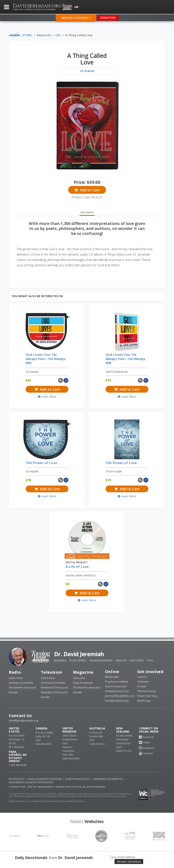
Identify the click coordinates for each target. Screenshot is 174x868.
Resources (44, 35)
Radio (15, 672)
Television (52, 672)
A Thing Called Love (79, 35)
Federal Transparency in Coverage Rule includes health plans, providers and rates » (47, 801)
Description (87, 212)
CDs (58, 35)
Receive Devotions (129, 862)
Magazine (83, 672)
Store (27, 35)
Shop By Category (76, 18)
